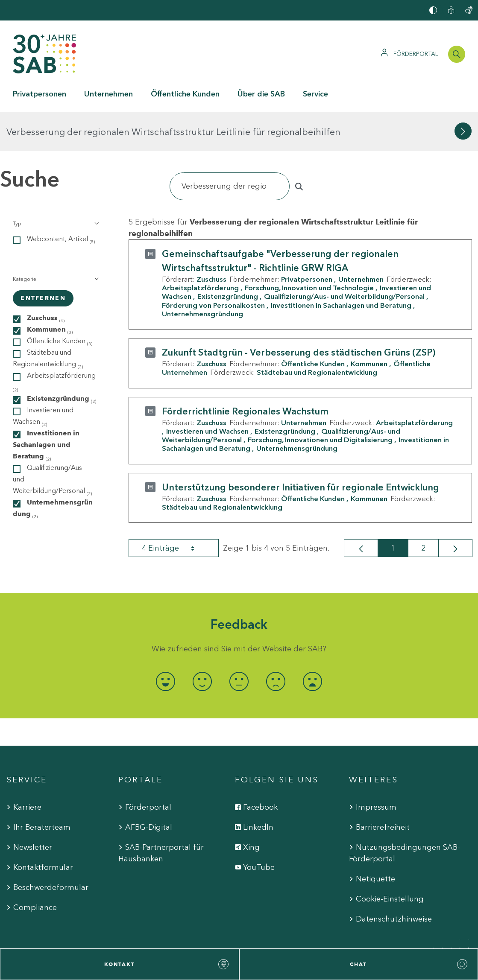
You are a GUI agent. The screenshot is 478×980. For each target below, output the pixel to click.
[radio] (166, 642)
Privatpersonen (307, 240)
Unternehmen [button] (109, 94)
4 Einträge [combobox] (176, 509)
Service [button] (315, 94)
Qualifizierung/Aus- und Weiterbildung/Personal (344, 257)
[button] (55, 185)
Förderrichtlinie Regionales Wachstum (245, 372)
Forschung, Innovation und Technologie (309, 249)
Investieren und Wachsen (207, 392)
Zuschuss (211, 240)
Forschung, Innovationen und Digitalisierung (320, 401)
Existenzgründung (228, 257)
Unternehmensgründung (202, 275)
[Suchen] (230, 147)
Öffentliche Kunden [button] (185, 94)
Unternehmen (361, 240)
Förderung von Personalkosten (213, 266)
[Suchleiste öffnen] (457, 54)
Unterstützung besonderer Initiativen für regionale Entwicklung (301, 448)
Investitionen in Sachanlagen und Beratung (341, 266)
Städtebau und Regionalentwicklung (317, 333)
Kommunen (369, 325)
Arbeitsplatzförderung (200, 249)
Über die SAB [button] (261, 94)
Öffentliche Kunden (313, 325)
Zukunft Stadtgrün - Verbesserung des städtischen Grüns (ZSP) (299, 314)
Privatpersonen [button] (40, 94)
